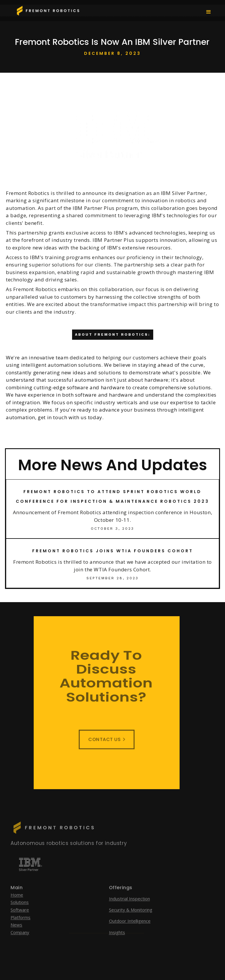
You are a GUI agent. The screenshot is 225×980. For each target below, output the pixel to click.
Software (20, 917)
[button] (209, 12)
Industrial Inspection (129, 906)
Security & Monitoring (131, 917)
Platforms (21, 924)
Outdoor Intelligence (130, 928)
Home (17, 902)
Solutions (20, 909)
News (16, 932)
